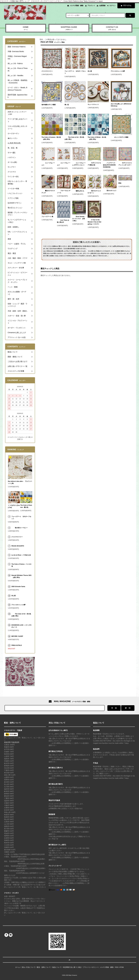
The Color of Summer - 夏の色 (26, 506)
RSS (117, 967)
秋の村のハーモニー (19, 528)
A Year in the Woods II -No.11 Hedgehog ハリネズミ (94, 222)
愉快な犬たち (78, 191)
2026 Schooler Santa (18, 587)
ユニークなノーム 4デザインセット (79, 164)
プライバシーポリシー (91, 967)
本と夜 (90, 71)
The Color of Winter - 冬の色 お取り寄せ (97, 138)
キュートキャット (93, 104)
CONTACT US (112, 28)
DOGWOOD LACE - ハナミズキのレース (22, 626)
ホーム (18, 967)
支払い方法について (28, 967)
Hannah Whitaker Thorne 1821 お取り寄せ (21, 576)
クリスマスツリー (47, 71)
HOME (26, 28)
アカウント (91, 6)
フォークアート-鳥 (47, 217)
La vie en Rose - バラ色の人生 (21, 555)
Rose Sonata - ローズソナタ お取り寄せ (79, 219)
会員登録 (102, 6)
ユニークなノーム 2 (64, 164)
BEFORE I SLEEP (17, 636)
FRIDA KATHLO (17, 645)
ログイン (113, 6)
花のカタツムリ (110, 191)
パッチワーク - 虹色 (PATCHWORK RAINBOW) (109, 165)
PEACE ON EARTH (18, 546)
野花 (121, 183)
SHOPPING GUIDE (69, 28)
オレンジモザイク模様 (120, 137)
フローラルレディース (64, 192)
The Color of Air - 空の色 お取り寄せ (74, 138)
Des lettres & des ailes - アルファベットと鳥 (20, 482)
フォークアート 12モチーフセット (75, 72)
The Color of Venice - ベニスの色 (21, 565)
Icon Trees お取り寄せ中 (63, 221)
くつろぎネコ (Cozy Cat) (14, 506)
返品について (57, 967)
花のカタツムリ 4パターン (94, 192)
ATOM (121, 967)
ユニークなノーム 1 (48, 164)
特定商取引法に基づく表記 (72, 967)
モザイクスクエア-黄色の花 (94, 164)
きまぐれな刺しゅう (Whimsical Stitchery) (121, 105)
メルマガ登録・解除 (77, 6)
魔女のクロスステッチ (48, 192)
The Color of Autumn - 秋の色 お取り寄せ (51, 138)
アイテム (126, 5)
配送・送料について (44, 967)
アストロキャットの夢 (118, 71)
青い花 (67, 105)
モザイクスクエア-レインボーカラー (125, 164)
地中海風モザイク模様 (49, 105)
